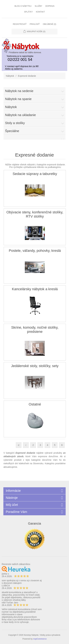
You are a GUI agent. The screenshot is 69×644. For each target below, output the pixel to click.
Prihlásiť (35, 24)
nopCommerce (40, 639)
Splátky (28, 12)
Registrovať (20, 24)
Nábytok (10, 76)
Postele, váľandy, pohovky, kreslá (35, 251)
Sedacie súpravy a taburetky (35, 174)
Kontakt (41, 12)
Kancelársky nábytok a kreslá (35, 289)
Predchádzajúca (26, 445)
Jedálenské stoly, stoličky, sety (35, 366)
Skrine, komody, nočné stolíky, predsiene (35, 330)
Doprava (50, 6)
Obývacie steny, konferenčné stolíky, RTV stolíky (35, 214)
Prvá (19, 445)
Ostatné (35, 404)
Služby (39, 6)
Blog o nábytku (23, 6)
